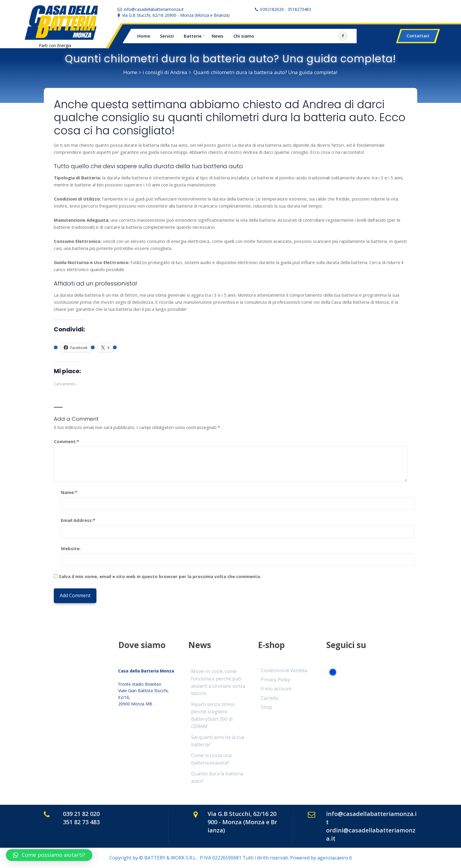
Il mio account (276, 689)
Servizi (167, 36)
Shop (267, 707)
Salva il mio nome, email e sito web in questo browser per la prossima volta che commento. (160, 576)
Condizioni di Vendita (284, 670)
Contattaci (418, 36)
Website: (71, 548)
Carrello (270, 698)
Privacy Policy (275, 680)
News (218, 36)
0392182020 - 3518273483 (286, 9)
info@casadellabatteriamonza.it (154, 9)
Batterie (193, 36)
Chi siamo (244, 36)
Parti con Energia (55, 45)
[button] (49, 855)
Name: (69, 492)
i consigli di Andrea (165, 72)
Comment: (66, 441)
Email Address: (78, 520)
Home (144, 36)
